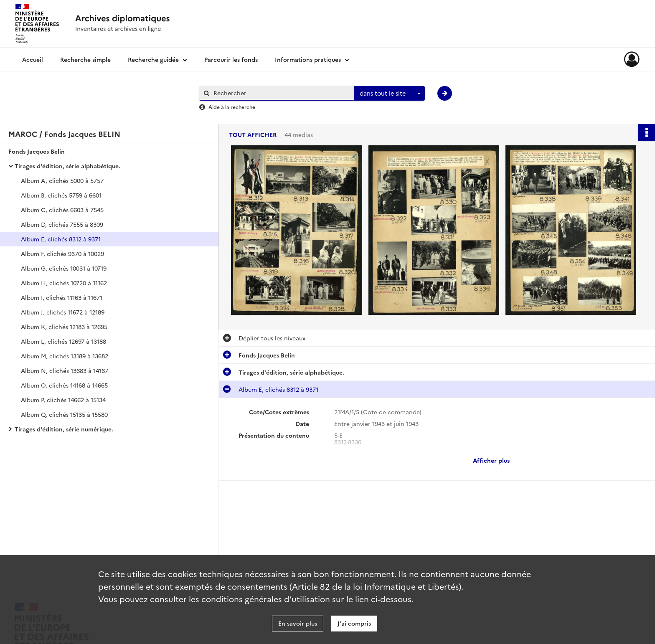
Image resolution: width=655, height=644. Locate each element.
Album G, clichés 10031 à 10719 (64, 268)
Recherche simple (85, 59)
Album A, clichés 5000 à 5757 (62, 180)
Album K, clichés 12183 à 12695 (64, 327)
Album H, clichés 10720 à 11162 (64, 283)
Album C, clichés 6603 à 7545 (62, 210)
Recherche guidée (153, 59)
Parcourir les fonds (231, 59)
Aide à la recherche (232, 107)
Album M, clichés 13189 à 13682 (65, 356)
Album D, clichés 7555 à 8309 (62, 224)
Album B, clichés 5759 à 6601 (61, 195)
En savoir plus (298, 623)
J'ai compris (354, 623)
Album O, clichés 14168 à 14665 (64, 385)
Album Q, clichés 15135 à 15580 (64, 414)
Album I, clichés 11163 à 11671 (62, 297)
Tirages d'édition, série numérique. (64, 429)
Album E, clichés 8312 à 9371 (61, 239)
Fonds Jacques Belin (37, 151)
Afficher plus (491, 460)
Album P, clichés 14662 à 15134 (63, 400)
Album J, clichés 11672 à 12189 (63, 312)
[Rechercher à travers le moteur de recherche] (281, 93)
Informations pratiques (308, 59)
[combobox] (389, 94)
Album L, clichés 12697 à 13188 (63, 341)
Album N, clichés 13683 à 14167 (65, 370)
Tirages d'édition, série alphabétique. (67, 166)
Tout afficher (253, 135)
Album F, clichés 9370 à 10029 (62, 254)
